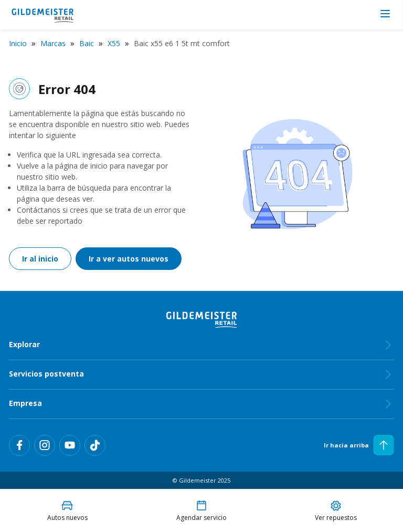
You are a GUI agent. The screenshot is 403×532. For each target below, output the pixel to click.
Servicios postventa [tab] (201, 374)
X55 (114, 43)
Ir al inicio (40, 259)
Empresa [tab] (201, 404)
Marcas (53, 43)
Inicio (18, 43)
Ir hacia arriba (359, 445)
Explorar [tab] (201, 345)
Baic (87, 43)
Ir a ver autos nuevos (129, 259)
